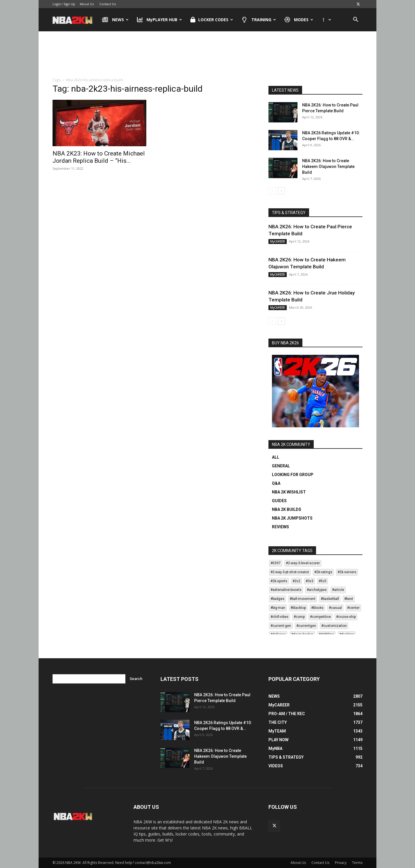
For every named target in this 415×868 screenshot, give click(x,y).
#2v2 (296, 581)
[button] (356, 20)
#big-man (278, 608)
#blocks (317, 608)
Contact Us (108, 4)
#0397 (276, 563)
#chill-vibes (279, 617)
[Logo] (75, 20)
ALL (276, 457)
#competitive (320, 617)
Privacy (341, 863)
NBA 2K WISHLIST (289, 492)
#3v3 (310, 581)
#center (353, 608)
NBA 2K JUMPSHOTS (292, 518)
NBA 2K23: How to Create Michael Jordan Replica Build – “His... (99, 157)
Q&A (276, 483)
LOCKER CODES (212, 20)
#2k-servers (347, 572)
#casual (335, 608)
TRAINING (259, 20)
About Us (87, 4)
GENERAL (281, 466)
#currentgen (306, 626)
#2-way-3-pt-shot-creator (290, 572)
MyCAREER (278, 241)
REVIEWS (280, 527)
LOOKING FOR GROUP (293, 475)
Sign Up (69, 4)
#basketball (330, 599)
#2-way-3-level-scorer (303, 563)
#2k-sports (279, 581)
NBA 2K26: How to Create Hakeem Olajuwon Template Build (328, 167)
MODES (299, 20)
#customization (334, 626)
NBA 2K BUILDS (287, 509)
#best (349, 599)
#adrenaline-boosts (286, 590)
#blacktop (298, 608)
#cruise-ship (346, 617)
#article (338, 590)
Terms (357, 863)
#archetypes (317, 590)
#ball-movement (303, 599)
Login (57, 4)
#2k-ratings (323, 572)
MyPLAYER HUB (160, 20)
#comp (299, 617)
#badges (277, 599)
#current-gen (281, 626)
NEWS (115, 20)
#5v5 (323, 581)
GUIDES (279, 501)
